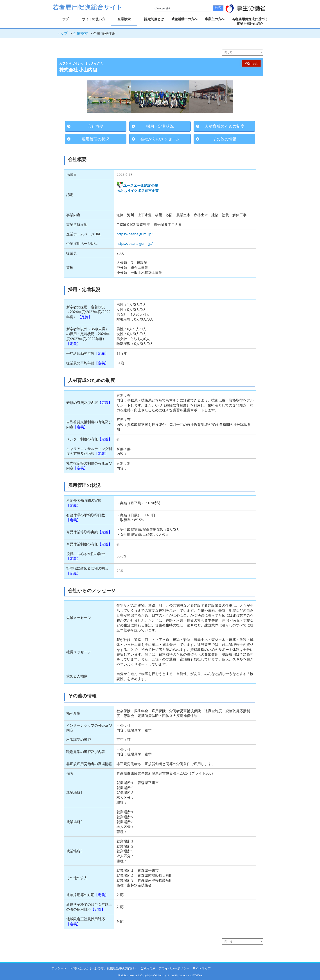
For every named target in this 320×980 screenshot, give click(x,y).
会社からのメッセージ (160, 139)
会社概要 (95, 126)
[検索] (182, 8)
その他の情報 (225, 139)
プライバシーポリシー (174, 968)
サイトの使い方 (94, 19)
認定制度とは (154, 19)
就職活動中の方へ (184, 19)
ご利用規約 (148, 968)
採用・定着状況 (160, 126)
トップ (64, 19)
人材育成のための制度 (225, 126)
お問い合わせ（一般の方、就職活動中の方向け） (104, 968)
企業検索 (124, 19)
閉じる (228, 52)
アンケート (59, 968)
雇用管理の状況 (95, 139)
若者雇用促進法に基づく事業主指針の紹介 (250, 21)
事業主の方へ (215, 19)
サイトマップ (202, 968)
